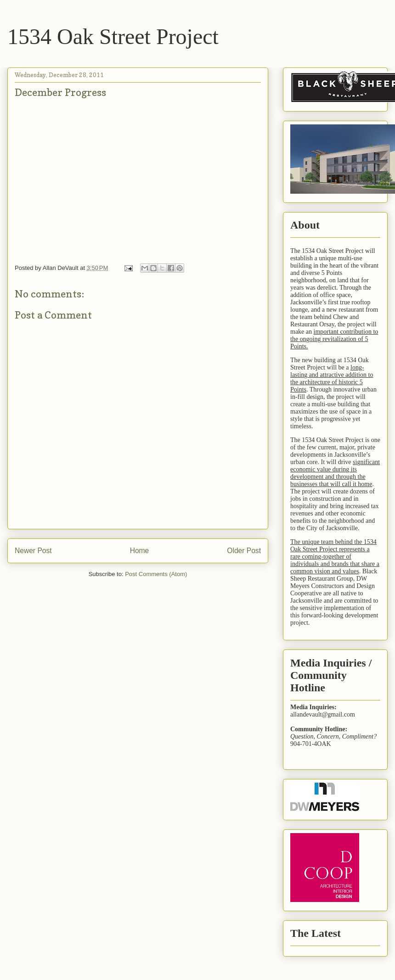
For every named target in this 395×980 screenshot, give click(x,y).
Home (140, 551)
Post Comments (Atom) (156, 574)
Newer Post (33, 551)
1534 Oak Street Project (113, 36)
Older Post (244, 551)
